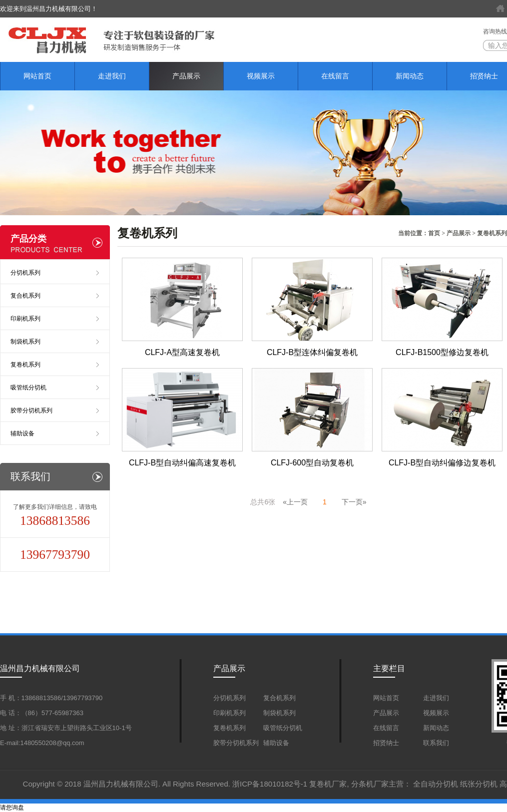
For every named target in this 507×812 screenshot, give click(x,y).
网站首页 (37, 76)
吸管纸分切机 (28, 388)
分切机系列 (25, 273)
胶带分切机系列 (31, 410)
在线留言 (335, 76)
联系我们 (436, 743)
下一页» (354, 502)
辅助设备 (22, 433)
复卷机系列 (492, 233)
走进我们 (112, 76)
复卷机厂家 (328, 784)
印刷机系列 (25, 319)
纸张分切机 (479, 784)
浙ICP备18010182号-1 (270, 784)
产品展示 (186, 76)
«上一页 (295, 502)
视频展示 (261, 76)
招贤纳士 (386, 743)
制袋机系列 (25, 342)
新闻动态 (410, 76)
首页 (434, 233)
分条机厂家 (370, 784)
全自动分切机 (436, 784)
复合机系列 (25, 296)
